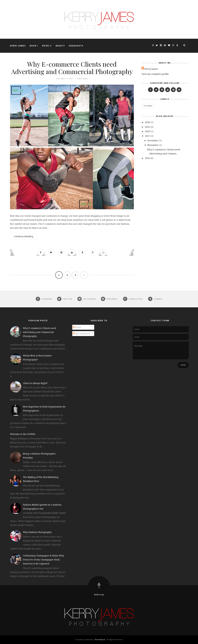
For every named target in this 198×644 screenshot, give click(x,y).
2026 (148, 122)
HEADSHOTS (76, 46)
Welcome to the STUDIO (23, 434)
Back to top (99, 595)
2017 (148, 136)
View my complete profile (155, 74)
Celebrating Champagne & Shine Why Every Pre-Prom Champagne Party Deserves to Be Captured (43, 560)
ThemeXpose (100, 639)
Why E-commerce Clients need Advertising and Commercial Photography (72, 68)
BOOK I (34, 46)
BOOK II (47, 46)
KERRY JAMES (18, 46)
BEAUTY (60, 46)
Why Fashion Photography (37, 532)
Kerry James (151, 69)
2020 (148, 131)
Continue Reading (24, 236)
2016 (148, 158)
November (153, 145)
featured (148, 106)
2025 (148, 127)
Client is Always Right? (35, 383)
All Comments (82, 333)
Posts (77, 327)
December (153, 140)
